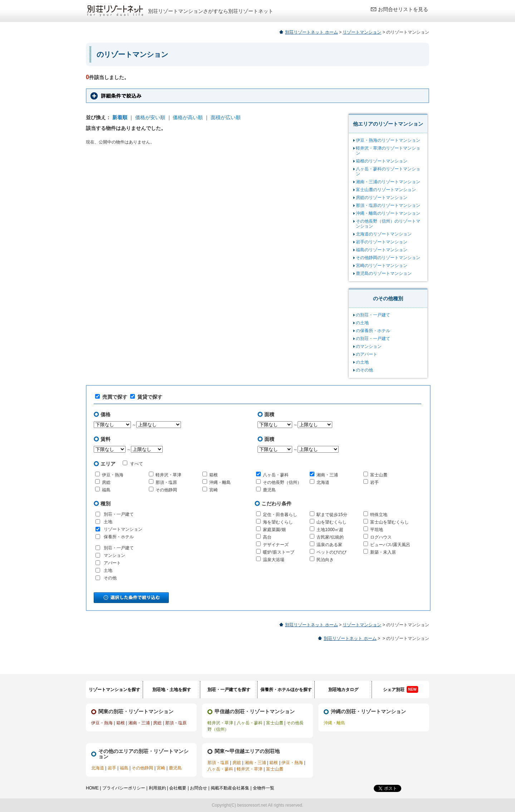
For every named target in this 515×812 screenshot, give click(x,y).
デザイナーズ (276, 545)
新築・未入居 (383, 552)
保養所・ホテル (119, 537)
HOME (92, 788)
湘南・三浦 (327, 475)
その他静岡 (166, 490)
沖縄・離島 (220, 482)
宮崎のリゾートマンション (382, 266)
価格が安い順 (150, 117)
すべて (133, 463)
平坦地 (377, 530)
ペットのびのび (332, 552)
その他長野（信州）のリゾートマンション (388, 224)
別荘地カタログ (343, 690)
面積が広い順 (226, 117)
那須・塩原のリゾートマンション (388, 205)
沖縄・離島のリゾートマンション (388, 213)
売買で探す (111, 397)
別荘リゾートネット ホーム (311, 32)
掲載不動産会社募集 (230, 788)
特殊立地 (379, 515)
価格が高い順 (188, 117)
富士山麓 (379, 475)
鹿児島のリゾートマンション (384, 273)
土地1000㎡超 (330, 530)
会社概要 (178, 788)
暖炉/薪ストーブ (278, 552)
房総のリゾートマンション (382, 198)
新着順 (120, 117)
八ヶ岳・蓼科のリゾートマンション (388, 171)
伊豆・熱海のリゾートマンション (388, 140)
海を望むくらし (278, 522)
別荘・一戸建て (119, 514)
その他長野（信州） (282, 482)
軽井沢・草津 (168, 475)
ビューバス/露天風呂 (390, 545)
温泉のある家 (329, 545)
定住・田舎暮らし (280, 515)
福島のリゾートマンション (382, 250)
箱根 (214, 475)
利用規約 (157, 788)
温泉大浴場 (274, 560)
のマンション (369, 346)
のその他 (364, 370)
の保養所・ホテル (373, 331)
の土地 (362, 323)
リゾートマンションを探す (114, 690)
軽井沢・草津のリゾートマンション (388, 151)
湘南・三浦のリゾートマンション (388, 182)
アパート (112, 563)
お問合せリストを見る (403, 9)
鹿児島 (269, 490)
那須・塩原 (166, 482)
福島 (106, 490)
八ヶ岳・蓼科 (276, 475)
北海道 (323, 482)
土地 (108, 522)
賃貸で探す (146, 397)
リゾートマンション (362, 32)
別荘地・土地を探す (172, 690)
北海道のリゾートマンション (384, 234)
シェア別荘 (400, 689)
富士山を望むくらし (389, 522)
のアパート (367, 354)
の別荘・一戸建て (373, 315)
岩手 (374, 482)
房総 (106, 482)
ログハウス (381, 537)
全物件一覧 (264, 788)
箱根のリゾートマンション (382, 161)
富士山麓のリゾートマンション (386, 190)
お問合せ (198, 788)
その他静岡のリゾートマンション (388, 258)
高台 (267, 537)
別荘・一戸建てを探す (229, 690)
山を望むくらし (332, 522)
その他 (110, 578)
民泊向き (325, 560)
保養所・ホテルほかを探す (286, 690)
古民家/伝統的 (330, 537)
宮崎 (214, 490)
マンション (114, 555)
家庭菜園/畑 (274, 530)
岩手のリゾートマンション (382, 242)
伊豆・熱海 (113, 475)
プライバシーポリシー (124, 788)
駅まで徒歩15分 (332, 515)
